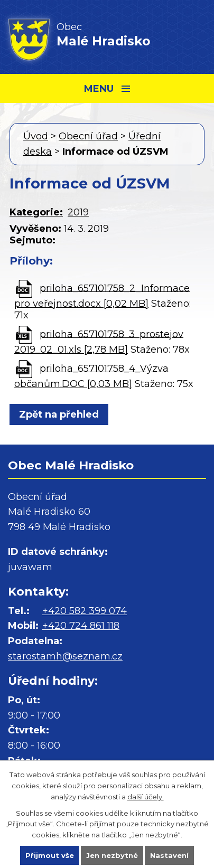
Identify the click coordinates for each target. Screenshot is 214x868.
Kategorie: (36, 212)
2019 (78, 212)
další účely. (146, 797)
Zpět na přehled (59, 414)
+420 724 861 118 (81, 626)
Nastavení (169, 855)
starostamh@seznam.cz (65, 656)
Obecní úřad (88, 136)
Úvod (36, 136)
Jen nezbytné (112, 855)
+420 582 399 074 (85, 611)
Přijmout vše (50, 855)
